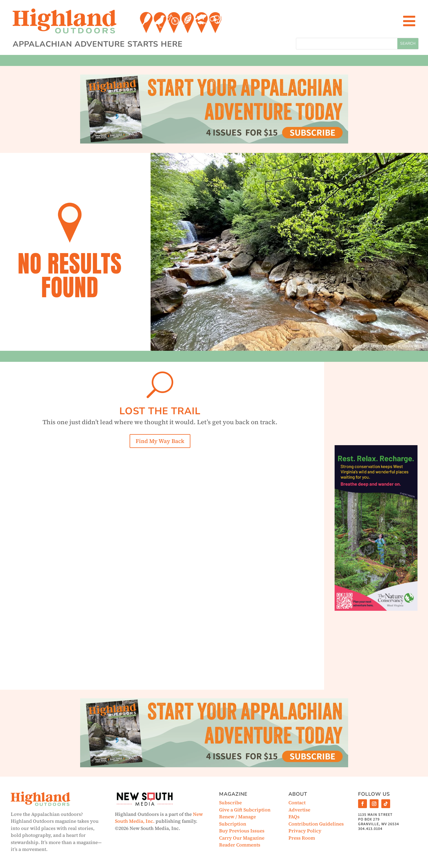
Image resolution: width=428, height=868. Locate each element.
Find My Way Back (160, 441)
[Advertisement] (376, 402)
